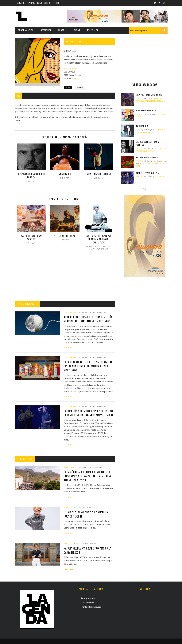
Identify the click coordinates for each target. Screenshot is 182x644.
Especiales (93, 30)
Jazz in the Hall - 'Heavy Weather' (31, 238)
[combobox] (148, 30)
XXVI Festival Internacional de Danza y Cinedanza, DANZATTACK (98, 239)
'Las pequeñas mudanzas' (148, 157)
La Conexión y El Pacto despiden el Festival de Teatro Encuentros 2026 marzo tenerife (89, 413)
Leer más (68, 347)
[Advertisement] (65, 276)
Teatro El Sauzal (71, 68)
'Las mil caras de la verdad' (98, 174)
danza (67, 544)
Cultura (139, 149)
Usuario (21, 3)
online (74, 78)
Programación (26, 30)
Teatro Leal (160, 177)
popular (139, 177)
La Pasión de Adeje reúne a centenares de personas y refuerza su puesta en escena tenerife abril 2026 (88, 476)
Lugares (62, 30)
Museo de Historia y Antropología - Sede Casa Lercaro (151, 101)
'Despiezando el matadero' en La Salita (31, 176)
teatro (80, 88)
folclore (140, 114)
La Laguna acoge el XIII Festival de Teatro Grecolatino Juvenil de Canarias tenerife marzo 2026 (88, 366)
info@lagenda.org (92, 607)
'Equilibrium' (142, 126)
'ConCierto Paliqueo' (146, 110)
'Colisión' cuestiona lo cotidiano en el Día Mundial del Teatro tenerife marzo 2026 (88, 319)
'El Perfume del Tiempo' (65, 236)
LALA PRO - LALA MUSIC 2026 (149, 95)
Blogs (77, 30)
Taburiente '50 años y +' (148, 173)
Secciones (46, 30)
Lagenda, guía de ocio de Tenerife (44, 3)
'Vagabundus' (65, 174)
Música (67, 508)
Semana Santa (70, 468)
